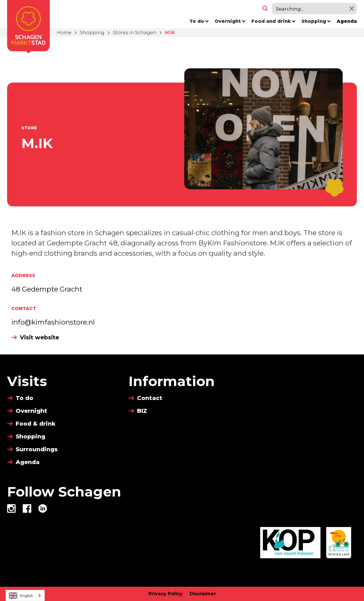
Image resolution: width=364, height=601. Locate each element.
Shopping (92, 33)
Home (64, 33)
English (21, 596)
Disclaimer (203, 594)
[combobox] (25, 595)
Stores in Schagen (135, 33)
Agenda (347, 21)
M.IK (170, 33)
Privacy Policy (166, 594)
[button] (199, 21)
